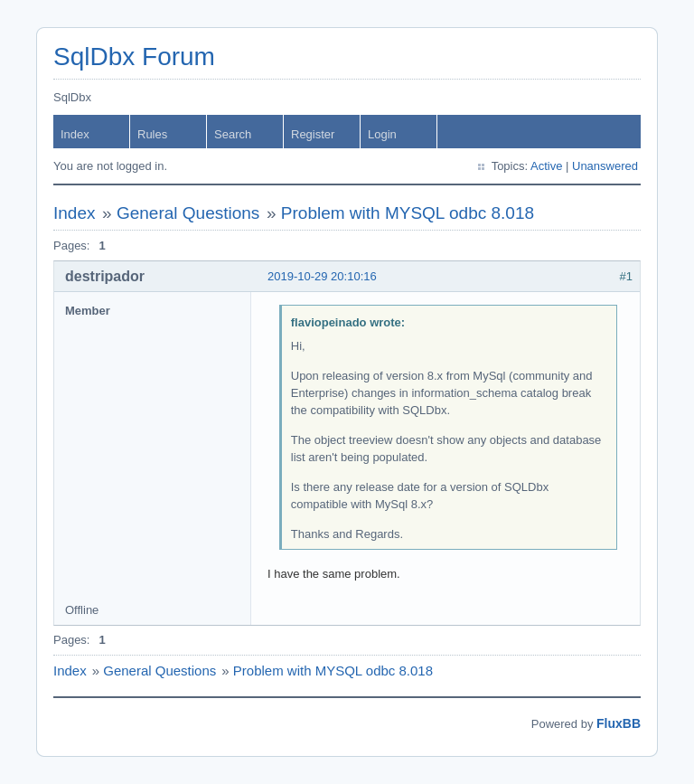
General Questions (188, 213)
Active (546, 166)
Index (75, 134)
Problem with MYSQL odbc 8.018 (408, 213)
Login (382, 134)
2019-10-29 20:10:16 (322, 276)
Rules (152, 134)
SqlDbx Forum (134, 57)
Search (233, 134)
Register (313, 134)
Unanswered (605, 166)
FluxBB (619, 723)
